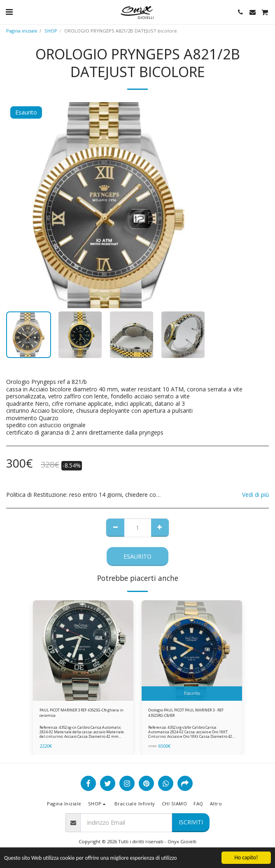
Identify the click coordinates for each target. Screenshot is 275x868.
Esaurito (137, 556)
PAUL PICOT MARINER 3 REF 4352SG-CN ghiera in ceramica (82, 713)
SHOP (51, 31)
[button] (9, 12)
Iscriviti (191, 822)
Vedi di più (255, 495)
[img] (83, 650)
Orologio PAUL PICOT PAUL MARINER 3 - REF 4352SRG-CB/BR (186, 713)
